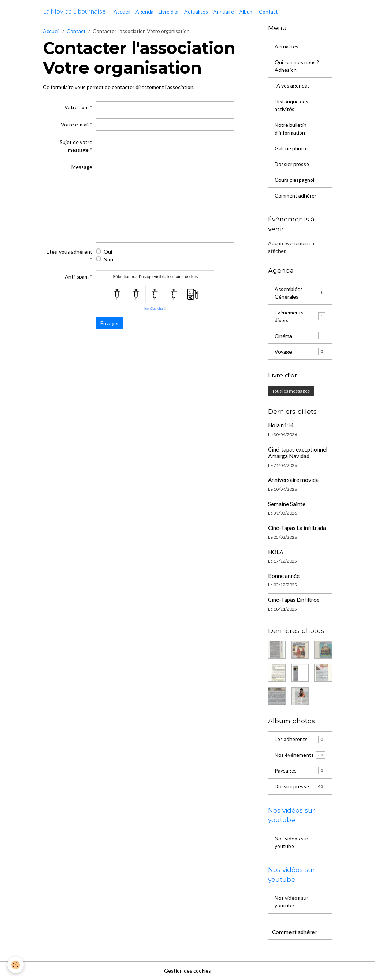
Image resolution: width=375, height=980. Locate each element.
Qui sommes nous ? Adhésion (297, 66)
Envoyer (110, 323)
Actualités (196, 12)
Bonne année (284, 576)
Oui (108, 252)
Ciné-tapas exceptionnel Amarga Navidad (298, 453)
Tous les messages (291, 391)
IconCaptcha (154, 309)
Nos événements (300, 755)
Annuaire (224, 12)
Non (108, 259)
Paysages (300, 771)
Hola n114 (281, 425)
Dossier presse (292, 164)
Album (246, 12)
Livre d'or (169, 12)
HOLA (276, 552)
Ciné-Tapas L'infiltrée (294, 600)
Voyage (300, 351)
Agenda (144, 12)
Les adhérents (300, 739)
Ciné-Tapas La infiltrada (297, 528)
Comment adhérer (296, 196)
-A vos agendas (292, 86)
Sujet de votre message (76, 146)
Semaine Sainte (287, 504)
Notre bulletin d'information (291, 129)
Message (82, 167)
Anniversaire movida (293, 480)
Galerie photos (292, 148)
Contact (268, 12)
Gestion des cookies (187, 971)
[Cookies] (16, 965)
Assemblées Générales (300, 293)
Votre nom (77, 107)
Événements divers (300, 316)
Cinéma (300, 336)
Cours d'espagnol (294, 180)
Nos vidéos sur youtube (292, 842)
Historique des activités (292, 105)
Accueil (122, 12)
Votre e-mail (75, 124)
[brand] (74, 11)
